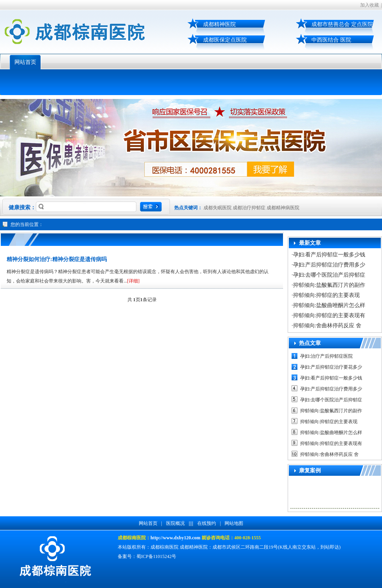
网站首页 (25, 62)
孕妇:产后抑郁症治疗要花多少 (331, 367)
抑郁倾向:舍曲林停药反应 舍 (327, 326)
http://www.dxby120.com (175, 538)
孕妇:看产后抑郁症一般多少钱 (329, 255)
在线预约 (207, 523)
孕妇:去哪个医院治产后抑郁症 (329, 275)
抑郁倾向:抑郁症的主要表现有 (329, 315)
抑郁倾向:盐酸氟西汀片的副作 (329, 285)
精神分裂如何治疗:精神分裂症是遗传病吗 (57, 259)
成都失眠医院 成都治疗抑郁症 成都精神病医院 (251, 208)
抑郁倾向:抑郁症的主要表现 (327, 295)
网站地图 (234, 523)
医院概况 (175, 523)
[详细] (133, 281)
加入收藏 (370, 5)
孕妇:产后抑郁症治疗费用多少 (329, 265)
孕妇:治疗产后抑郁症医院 (326, 356)
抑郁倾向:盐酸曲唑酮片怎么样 (329, 305)
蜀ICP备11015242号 (156, 556)
